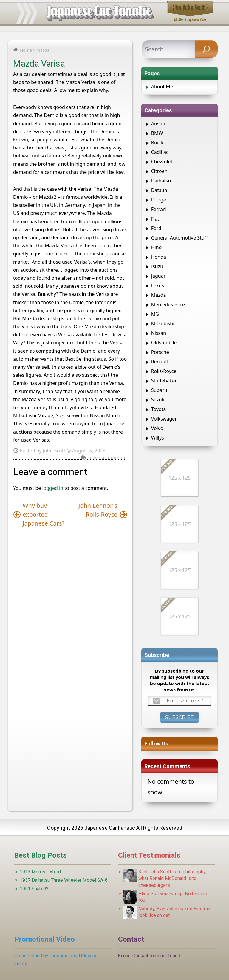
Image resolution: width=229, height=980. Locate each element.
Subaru (159, 390)
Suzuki (158, 400)
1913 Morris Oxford (40, 872)
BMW (157, 133)
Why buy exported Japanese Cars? (44, 514)
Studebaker (164, 381)
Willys (158, 438)
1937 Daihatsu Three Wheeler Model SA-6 (64, 880)
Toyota (159, 409)
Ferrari (159, 209)
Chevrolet (162, 162)
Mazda (43, 50)
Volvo (157, 428)
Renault (160, 362)
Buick (157, 143)
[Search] (206, 49)
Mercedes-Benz (168, 304)
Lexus (158, 285)
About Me (162, 87)
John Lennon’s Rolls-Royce (98, 510)
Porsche (160, 352)
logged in (53, 488)
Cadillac (160, 152)
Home (26, 50)
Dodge (159, 200)
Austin (158, 124)
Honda (159, 257)
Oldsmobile (164, 343)
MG (155, 314)
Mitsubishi (163, 323)
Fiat (155, 219)
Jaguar (158, 276)
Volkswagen (165, 419)
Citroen (159, 171)
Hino (157, 247)
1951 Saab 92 (34, 889)
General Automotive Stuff (180, 238)
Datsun (159, 190)
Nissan (159, 333)
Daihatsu (161, 181)
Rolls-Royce (164, 371)
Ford (156, 228)
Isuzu (157, 266)
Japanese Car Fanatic (110, 828)
